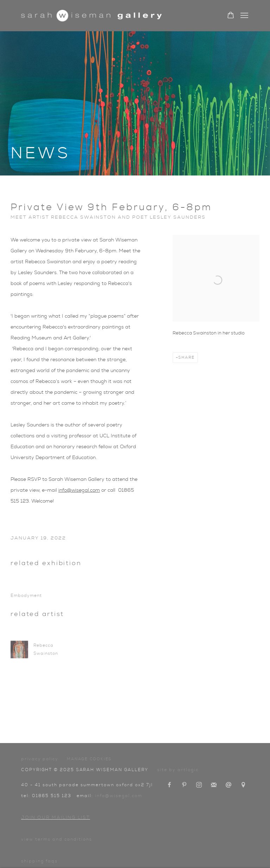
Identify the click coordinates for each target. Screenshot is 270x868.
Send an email (229, 785)
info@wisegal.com (79, 490)
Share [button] (187, 357)
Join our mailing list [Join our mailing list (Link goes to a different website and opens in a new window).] (56, 818)
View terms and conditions (57, 839)
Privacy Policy (40, 759)
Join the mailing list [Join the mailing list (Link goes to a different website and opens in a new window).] (214, 785)
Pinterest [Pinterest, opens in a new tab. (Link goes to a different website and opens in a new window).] (184, 785)
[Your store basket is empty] (231, 16)
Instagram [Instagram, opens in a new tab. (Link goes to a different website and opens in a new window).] (199, 785)
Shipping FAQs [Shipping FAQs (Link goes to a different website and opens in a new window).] (39, 861)
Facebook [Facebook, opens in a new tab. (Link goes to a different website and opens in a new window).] (169, 785)
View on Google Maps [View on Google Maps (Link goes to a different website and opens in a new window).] (243, 785)
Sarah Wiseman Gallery (91, 16)
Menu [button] (244, 16)
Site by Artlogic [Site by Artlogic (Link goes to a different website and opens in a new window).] (178, 770)
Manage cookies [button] (89, 759)
